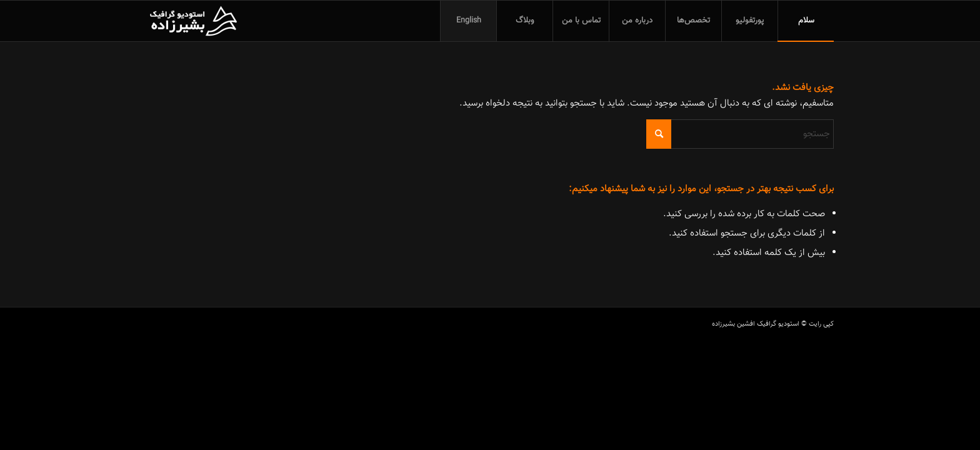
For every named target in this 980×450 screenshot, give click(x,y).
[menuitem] (806, 21)
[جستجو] (740, 134)
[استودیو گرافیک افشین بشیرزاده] (193, 21)
